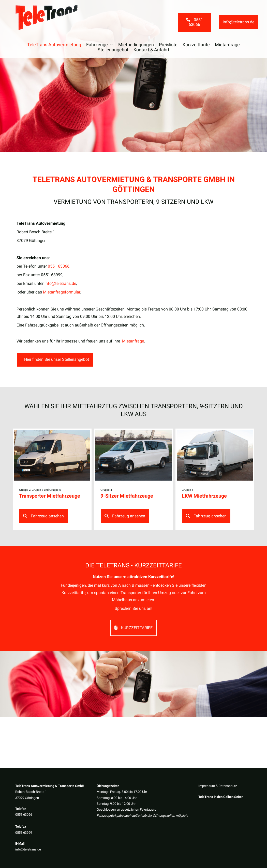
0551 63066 (24, 815)
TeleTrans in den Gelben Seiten (221, 797)
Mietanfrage (133, 341)
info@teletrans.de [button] (239, 22)
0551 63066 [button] (195, 22)
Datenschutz (228, 786)
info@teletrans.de (28, 850)
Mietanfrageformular (62, 292)
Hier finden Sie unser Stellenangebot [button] (56, 360)
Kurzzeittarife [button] (133, 628)
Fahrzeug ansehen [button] (43, 517)
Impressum (207, 786)
